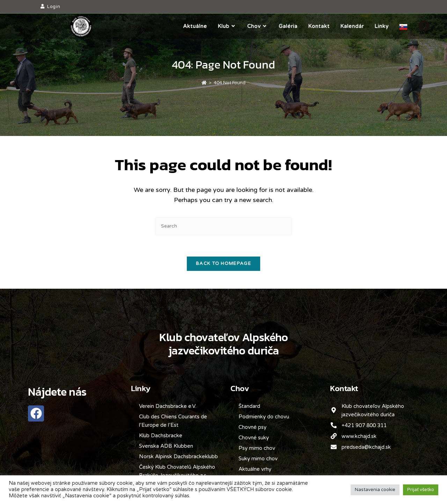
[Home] (204, 83)
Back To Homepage (223, 264)
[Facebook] (424, 26)
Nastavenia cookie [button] (375, 490)
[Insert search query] (223, 226)
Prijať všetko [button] (421, 490)
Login (54, 7)
